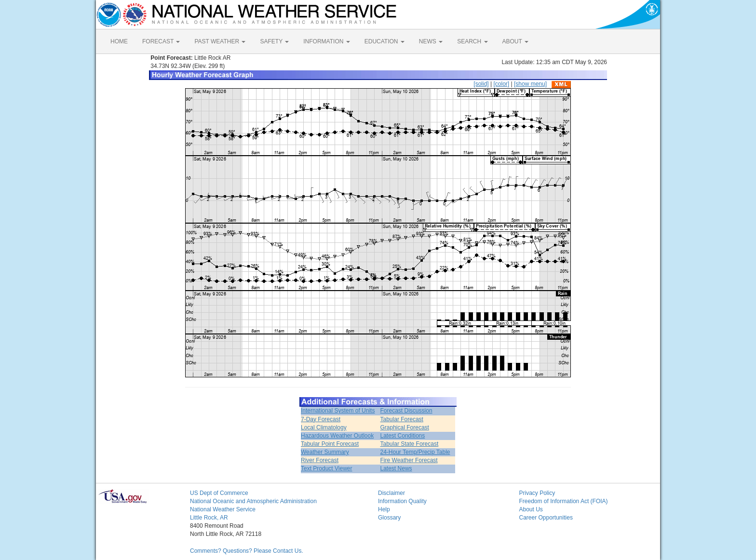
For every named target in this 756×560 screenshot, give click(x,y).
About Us (531, 509)
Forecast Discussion (406, 411)
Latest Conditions (403, 436)
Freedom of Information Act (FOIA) (564, 501)
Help (384, 509)
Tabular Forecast (402, 419)
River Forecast (320, 460)
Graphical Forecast (405, 427)
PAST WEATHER (220, 41)
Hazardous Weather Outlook (337, 436)
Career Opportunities (546, 518)
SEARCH (472, 41)
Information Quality (402, 501)
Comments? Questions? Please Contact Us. (247, 551)
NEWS (431, 41)
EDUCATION (385, 41)
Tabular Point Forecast (330, 444)
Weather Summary (325, 452)
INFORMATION (326, 41)
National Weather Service (223, 509)
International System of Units (338, 411)
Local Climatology (324, 427)
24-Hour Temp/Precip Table (415, 452)
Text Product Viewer (327, 468)
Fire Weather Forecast (409, 460)
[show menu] (530, 84)
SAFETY (274, 41)
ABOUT (515, 41)
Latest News (396, 468)
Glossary (389, 518)
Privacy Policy (537, 493)
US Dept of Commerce (219, 493)
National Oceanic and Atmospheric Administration (253, 501)
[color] (501, 84)
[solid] (481, 84)
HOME (119, 41)
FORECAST (161, 41)
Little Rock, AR (209, 518)
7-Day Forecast (321, 419)
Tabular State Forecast (410, 444)
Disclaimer (391, 493)
